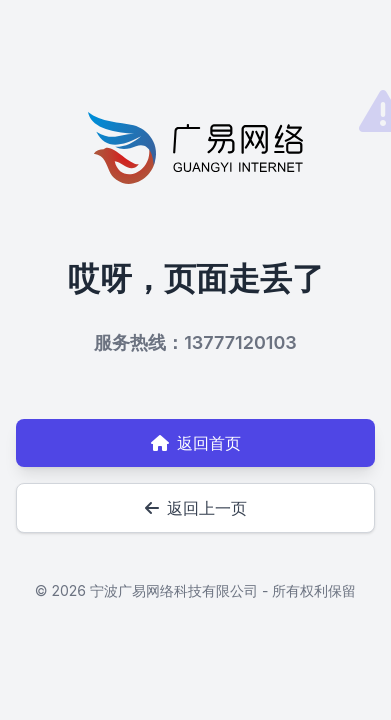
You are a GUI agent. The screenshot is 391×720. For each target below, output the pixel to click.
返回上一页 (196, 508)
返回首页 (196, 443)
